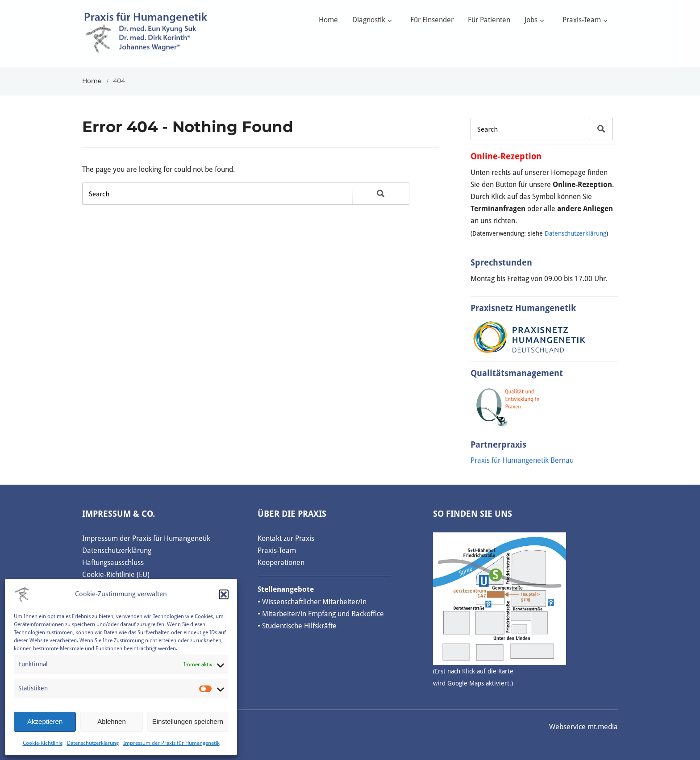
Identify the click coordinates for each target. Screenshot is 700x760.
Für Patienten (489, 20)
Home (328, 20)
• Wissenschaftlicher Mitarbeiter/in (312, 602)
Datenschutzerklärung (93, 743)
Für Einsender (432, 20)
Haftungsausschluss (113, 563)
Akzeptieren (45, 721)
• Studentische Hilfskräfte (297, 626)
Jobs (531, 20)
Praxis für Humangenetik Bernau (522, 460)
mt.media (603, 727)
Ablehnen (111, 721)
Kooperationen (281, 563)
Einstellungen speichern (188, 721)
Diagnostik (369, 20)
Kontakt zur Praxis (286, 538)
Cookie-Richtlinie (43, 743)
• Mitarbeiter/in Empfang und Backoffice (321, 614)
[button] (224, 594)
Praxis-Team (582, 20)
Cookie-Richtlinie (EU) (116, 575)
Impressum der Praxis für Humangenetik (171, 743)
